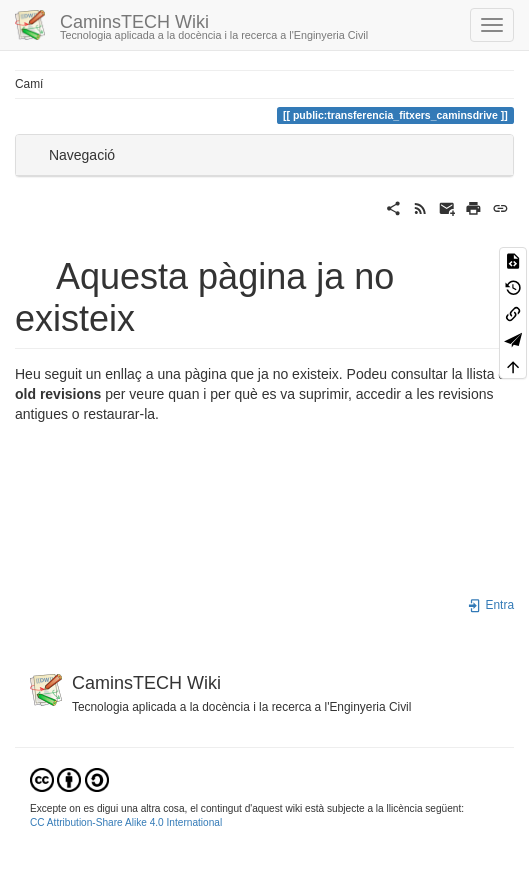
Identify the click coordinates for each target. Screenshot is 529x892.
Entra (490, 605)
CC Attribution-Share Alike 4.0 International (126, 822)
